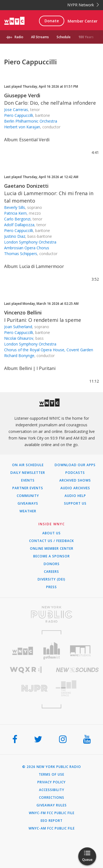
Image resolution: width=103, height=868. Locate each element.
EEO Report (52, 821)
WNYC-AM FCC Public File (52, 828)
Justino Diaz (15, 236)
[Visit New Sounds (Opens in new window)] (77, 670)
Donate (52, 21)
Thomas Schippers (21, 254)
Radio (19, 37)
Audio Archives (75, 488)
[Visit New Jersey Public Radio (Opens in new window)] (26, 688)
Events (28, 480)
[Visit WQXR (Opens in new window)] (26, 670)
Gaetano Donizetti (26, 186)
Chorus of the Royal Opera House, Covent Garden (49, 350)
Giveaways (28, 504)
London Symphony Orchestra (30, 242)
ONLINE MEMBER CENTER (52, 549)
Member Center (83, 21)
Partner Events (28, 488)
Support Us (75, 504)
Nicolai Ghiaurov (19, 338)
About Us (51, 533)
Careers (51, 572)
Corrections (52, 798)
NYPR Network (83, 5)
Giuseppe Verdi (22, 95)
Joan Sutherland (18, 327)
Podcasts (75, 473)
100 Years (86, 37)
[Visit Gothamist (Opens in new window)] (51, 651)
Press (51, 587)
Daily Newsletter (28, 473)
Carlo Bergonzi (17, 219)
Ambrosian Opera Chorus (27, 248)
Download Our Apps (75, 465)
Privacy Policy (51, 782)
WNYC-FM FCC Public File (52, 813)
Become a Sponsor (51, 556)
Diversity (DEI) (51, 579)
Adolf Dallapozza (19, 225)
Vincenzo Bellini (23, 313)
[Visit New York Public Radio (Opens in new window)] (51, 614)
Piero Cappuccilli (19, 115)
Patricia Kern (15, 213)
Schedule (64, 37)
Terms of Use (51, 775)
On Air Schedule (28, 465)
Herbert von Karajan (22, 127)
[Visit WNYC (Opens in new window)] (23, 651)
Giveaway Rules (52, 805)
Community (28, 496)
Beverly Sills (15, 207)
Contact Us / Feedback (51, 541)
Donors (52, 564)
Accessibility (52, 790)
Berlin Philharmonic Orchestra (31, 121)
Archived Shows (75, 480)
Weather (28, 511)
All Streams (40, 37)
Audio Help (75, 496)
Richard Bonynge (19, 356)
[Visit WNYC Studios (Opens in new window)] (80, 651)
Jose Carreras (16, 110)
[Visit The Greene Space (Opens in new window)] (77, 688)
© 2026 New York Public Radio (52, 767)
